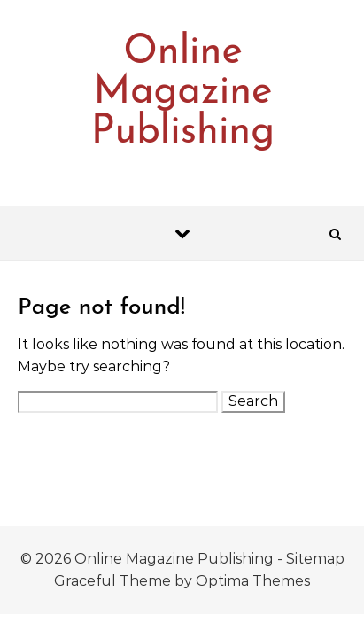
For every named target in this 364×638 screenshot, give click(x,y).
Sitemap (315, 559)
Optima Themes (253, 581)
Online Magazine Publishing (183, 93)
